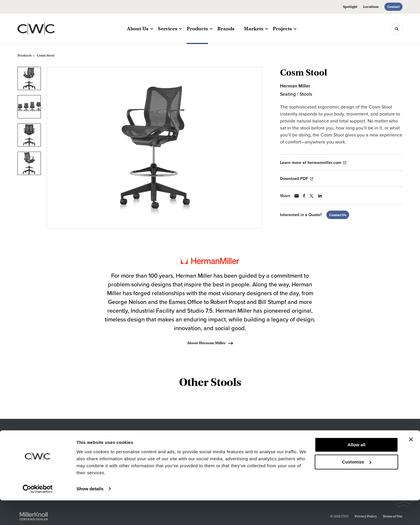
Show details (90, 513)
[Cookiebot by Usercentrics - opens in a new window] (38, 514)
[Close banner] (411, 464)
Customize (357, 487)
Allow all (357, 470)
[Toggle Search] (397, 29)
